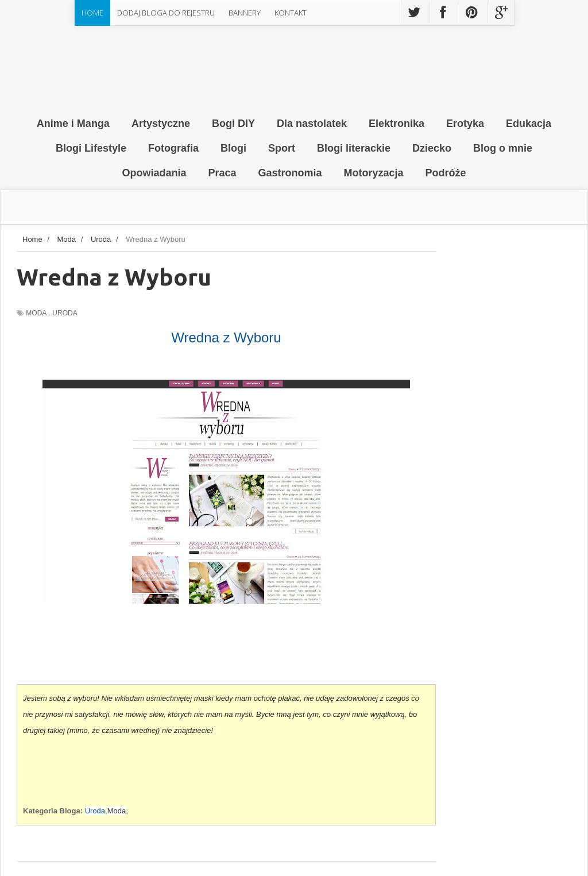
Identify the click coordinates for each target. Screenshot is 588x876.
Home (92, 13)
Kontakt (291, 13)
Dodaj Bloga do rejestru (166, 13)
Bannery (245, 13)
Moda (36, 313)
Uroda (65, 313)
